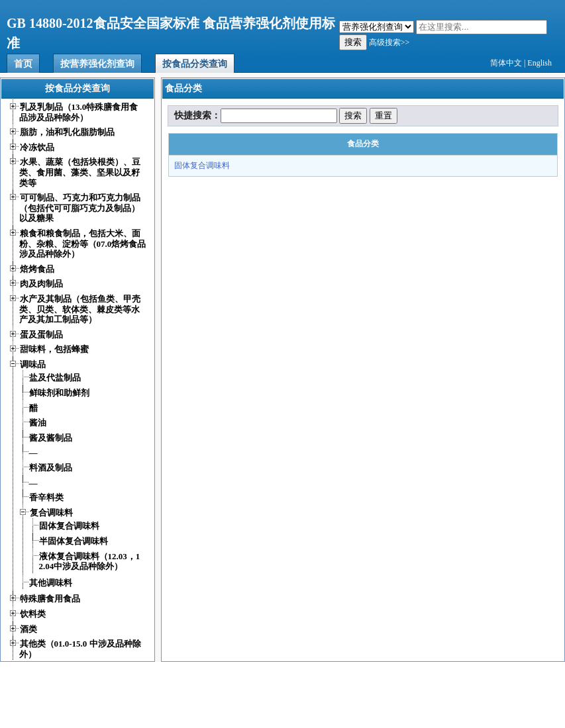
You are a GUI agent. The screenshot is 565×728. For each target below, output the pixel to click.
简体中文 (506, 63)
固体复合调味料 (202, 165)
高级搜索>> (389, 42)
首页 (23, 64)
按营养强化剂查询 (97, 64)
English (539, 63)
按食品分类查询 (195, 64)
